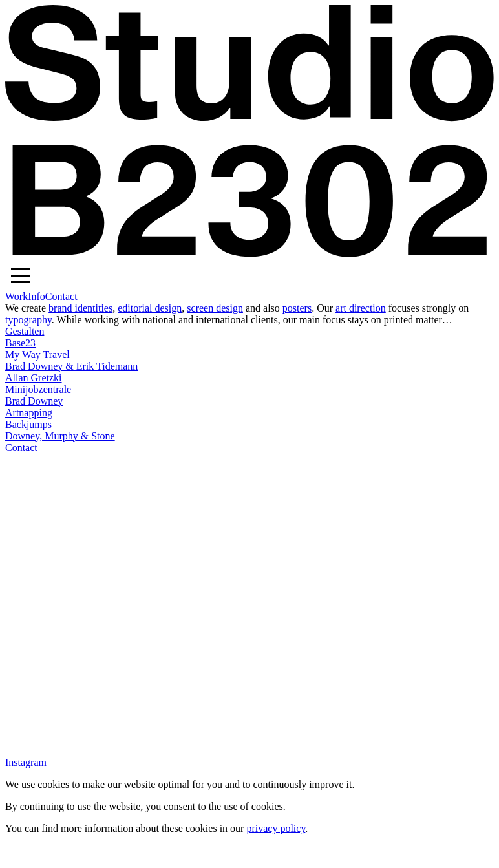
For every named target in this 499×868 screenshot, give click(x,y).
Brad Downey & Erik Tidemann (71, 366)
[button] (21, 275)
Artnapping (29, 413)
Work (16, 296)
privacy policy (276, 828)
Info (37, 296)
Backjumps (28, 424)
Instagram (26, 762)
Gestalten (25, 331)
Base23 (20, 343)
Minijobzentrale (38, 389)
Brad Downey (34, 401)
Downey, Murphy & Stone (60, 436)
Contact (61, 296)
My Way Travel (37, 355)
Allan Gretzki (34, 378)
